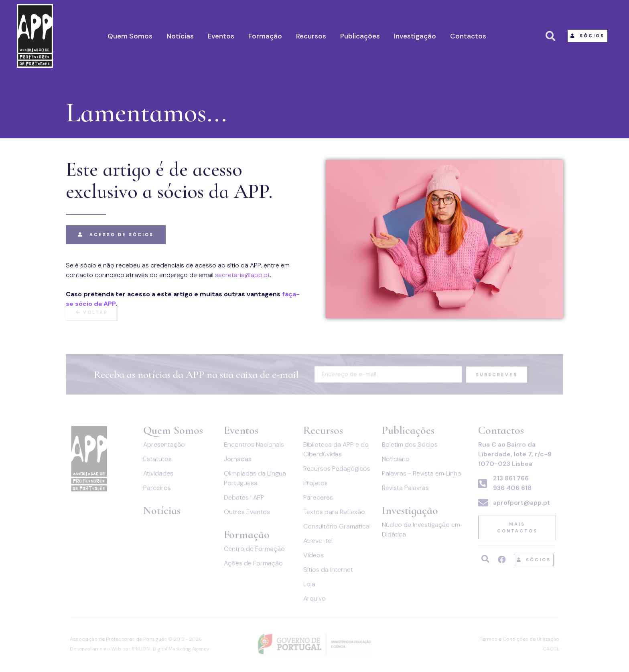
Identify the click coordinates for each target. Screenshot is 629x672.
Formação (265, 36)
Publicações (360, 36)
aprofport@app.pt (521, 503)
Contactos (468, 36)
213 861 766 (511, 478)
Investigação (415, 36)
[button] (587, 36)
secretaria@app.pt (242, 275)
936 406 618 (512, 488)
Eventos (221, 36)
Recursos (311, 36)
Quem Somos (130, 36)
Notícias (180, 36)
